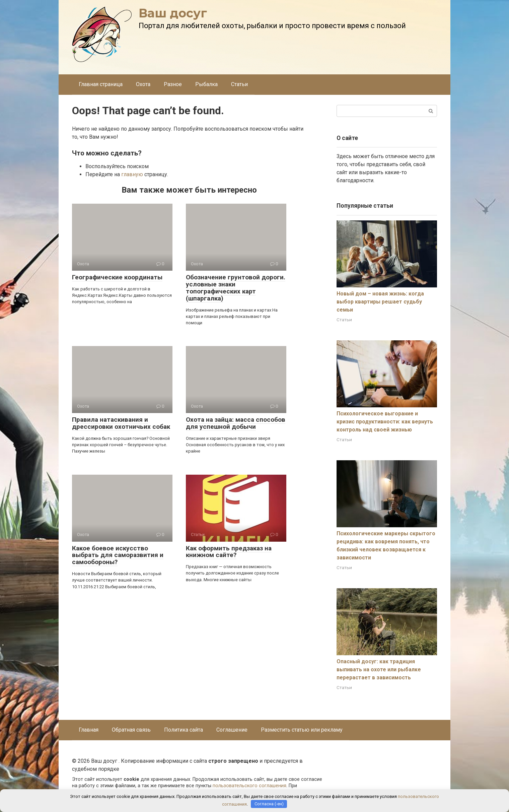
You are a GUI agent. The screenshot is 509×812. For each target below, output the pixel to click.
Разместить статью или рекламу (302, 730)
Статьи (239, 84)
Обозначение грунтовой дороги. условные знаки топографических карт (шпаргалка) (236, 288)
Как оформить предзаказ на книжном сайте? (229, 552)
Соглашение (232, 730)
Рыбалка (206, 84)
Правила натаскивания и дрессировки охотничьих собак (121, 423)
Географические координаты (117, 277)
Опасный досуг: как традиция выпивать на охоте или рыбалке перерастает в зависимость (379, 669)
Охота (143, 84)
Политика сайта (184, 730)
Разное (173, 84)
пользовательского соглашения (249, 786)
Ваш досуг (173, 13)
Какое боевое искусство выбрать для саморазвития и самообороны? (118, 555)
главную (132, 174)
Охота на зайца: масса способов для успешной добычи (236, 423)
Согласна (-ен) (269, 804)
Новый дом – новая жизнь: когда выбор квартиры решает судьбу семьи (380, 302)
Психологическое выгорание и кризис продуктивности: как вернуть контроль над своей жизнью (385, 422)
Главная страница (101, 84)
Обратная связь (131, 730)
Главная (89, 730)
